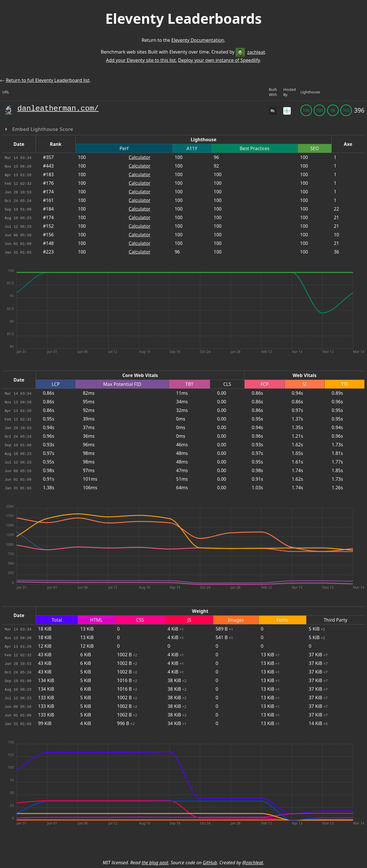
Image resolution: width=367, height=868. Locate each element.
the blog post (155, 863)
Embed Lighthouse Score (42, 129)
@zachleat (253, 863)
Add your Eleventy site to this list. (141, 60)
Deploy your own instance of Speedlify (219, 60)
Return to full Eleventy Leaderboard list (48, 80)
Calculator (140, 157)
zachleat (250, 52)
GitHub (210, 863)
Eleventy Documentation (198, 40)
